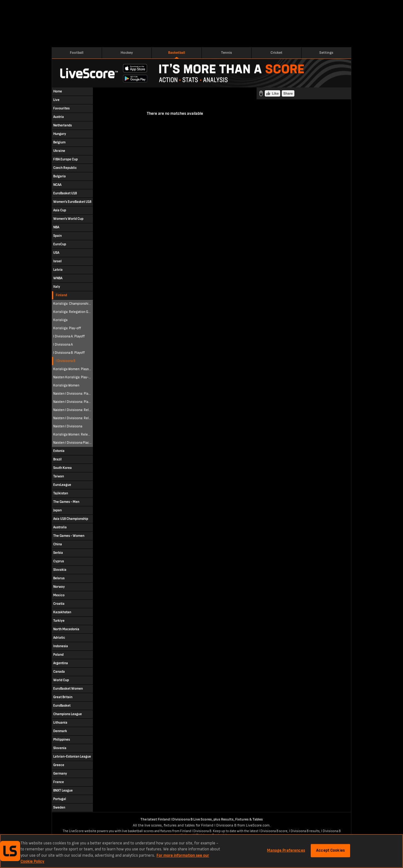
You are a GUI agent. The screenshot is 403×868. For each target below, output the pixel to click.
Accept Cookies (330, 850)
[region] (201, 851)
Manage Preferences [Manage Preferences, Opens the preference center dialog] (286, 850)
